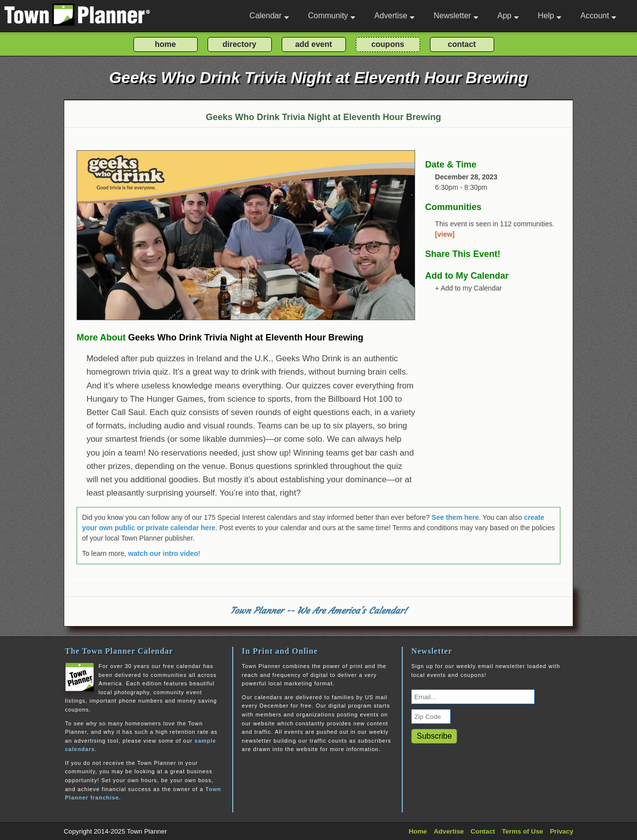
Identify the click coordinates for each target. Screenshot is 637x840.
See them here (455, 517)
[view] (445, 234)
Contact (483, 831)
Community (332, 16)
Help (550, 16)
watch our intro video (163, 553)
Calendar (269, 16)
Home (418, 831)
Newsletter (456, 16)
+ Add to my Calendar (468, 288)
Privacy (562, 831)
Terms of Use (523, 831)
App (508, 16)
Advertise (394, 16)
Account (599, 16)
